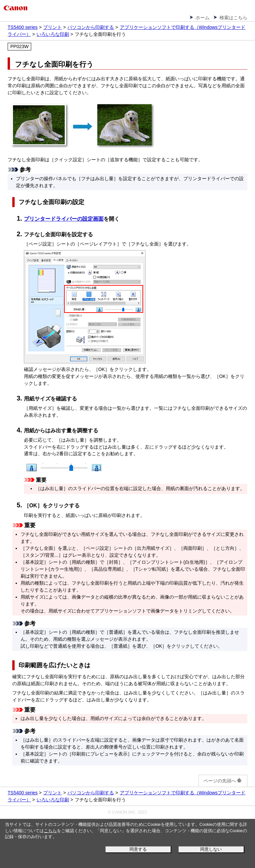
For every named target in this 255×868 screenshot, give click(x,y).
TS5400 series (23, 27)
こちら (50, 831)
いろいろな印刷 (53, 34)
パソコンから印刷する (91, 27)
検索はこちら (233, 18)
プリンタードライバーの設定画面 (64, 219)
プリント (52, 27)
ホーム (203, 18)
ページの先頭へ (223, 781)
